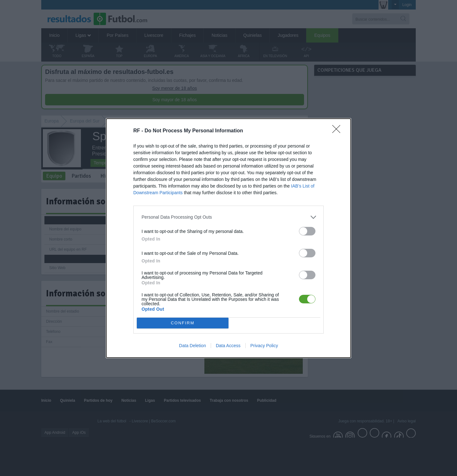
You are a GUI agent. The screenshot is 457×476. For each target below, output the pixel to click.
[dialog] (228, 238)
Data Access (228, 346)
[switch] (307, 231)
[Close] (338, 131)
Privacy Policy (264, 346)
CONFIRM (183, 323)
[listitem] (228, 217)
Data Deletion (192, 346)
